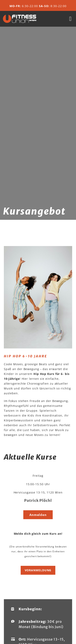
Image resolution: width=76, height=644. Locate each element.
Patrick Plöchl (38, 500)
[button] (70, 19)
